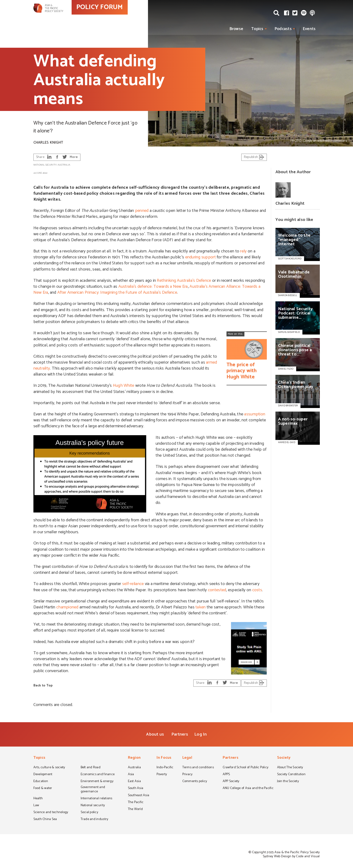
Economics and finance (98, 775)
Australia (64, 165)
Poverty (162, 775)
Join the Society (288, 782)
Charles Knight (48, 143)
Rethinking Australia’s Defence (184, 281)
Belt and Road (91, 768)
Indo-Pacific (165, 768)
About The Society (290, 768)
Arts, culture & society (49, 768)
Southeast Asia (139, 796)
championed (67, 607)
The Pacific (136, 803)
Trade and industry (95, 820)
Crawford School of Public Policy (246, 768)
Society (284, 758)
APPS (226, 775)
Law (36, 806)
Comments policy (195, 782)
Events (309, 29)
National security (45, 165)
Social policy (89, 813)
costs (257, 590)
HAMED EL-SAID (287, 442)
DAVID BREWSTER (288, 406)
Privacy (187, 775)
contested (217, 590)
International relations (97, 799)
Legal (187, 758)
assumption (255, 414)
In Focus (164, 758)
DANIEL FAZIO (286, 369)
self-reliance (133, 584)
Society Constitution (291, 775)
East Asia (134, 782)
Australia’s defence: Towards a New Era (153, 287)
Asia (131, 775)
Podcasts (283, 29)
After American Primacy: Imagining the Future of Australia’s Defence (117, 293)
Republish (254, 157)
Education (41, 782)
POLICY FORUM (121, 16)
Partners (180, 734)
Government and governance (93, 790)
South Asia (136, 789)
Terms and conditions (198, 768)
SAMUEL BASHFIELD (289, 332)
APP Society (231, 782)
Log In (201, 734)
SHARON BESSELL (288, 295)
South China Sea (45, 820)
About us (155, 734)
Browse (237, 29)
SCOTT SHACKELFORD (290, 259)
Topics (257, 29)
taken (200, 607)
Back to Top (43, 686)
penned (142, 211)
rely (243, 251)
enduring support (200, 257)
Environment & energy (97, 782)
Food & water (43, 789)
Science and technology (51, 813)
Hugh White (124, 386)
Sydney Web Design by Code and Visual (291, 856)
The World (135, 810)
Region (134, 758)
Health (38, 799)
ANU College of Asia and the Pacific (248, 789)
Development (43, 775)
